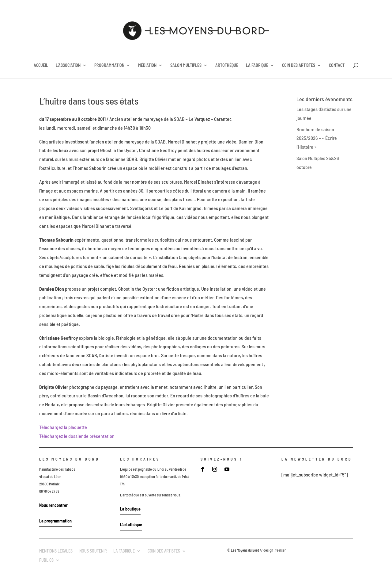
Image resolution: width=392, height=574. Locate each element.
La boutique (130, 509)
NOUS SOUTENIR (93, 551)
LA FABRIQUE (257, 65)
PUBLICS (46, 560)
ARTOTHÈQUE (227, 65)
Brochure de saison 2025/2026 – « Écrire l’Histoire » (317, 138)
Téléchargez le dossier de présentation (77, 436)
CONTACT (337, 65)
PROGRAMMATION (109, 65)
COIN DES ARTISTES (299, 65)
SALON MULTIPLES (186, 65)
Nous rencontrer (53, 505)
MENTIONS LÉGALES (56, 551)
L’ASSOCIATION (68, 65)
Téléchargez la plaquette (63, 427)
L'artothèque (131, 524)
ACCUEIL (41, 65)
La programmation (55, 521)
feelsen (281, 550)
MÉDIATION (147, 65)
